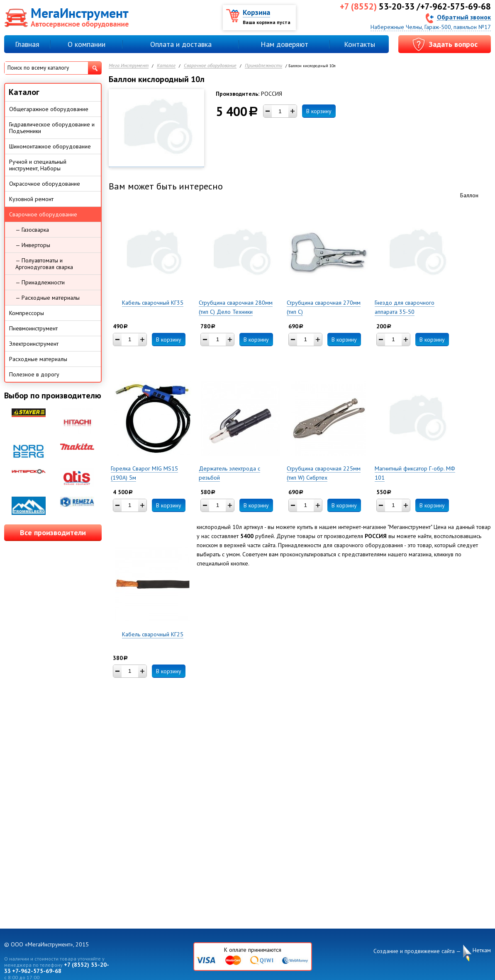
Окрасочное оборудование (45, 184)
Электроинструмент (34, 344)
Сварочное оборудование (210, 66)
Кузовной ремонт (31, 199)
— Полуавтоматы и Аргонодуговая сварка (44, 264)
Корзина (256, 12)
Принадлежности (263, 66)
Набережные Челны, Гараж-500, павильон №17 (431, 27)
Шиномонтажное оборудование (50, 146)
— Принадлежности (40, 282)
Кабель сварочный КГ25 (153, 634)
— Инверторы (33, 245)
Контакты (360, 44)
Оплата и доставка (181, 44)
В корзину (319, 111)
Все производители (53, 532)
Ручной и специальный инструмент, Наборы (38, 165)
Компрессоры (27, 313)
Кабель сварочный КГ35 (153, 303)
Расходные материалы (38, 359)
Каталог (166, 66)
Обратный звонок (464, 17)
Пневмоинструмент (33, 328)
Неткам (482, 950)
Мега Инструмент (129, 66)
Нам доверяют (284, 44)
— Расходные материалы (48, 298)
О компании (87, 44)
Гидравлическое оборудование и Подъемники (52, 128)
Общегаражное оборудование (49, 109)
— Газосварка (32, 230)
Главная (27, 44)
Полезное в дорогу (34, 374)
